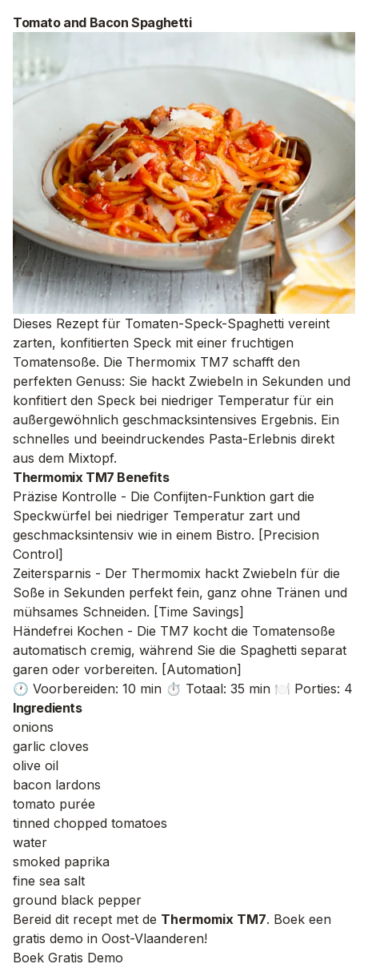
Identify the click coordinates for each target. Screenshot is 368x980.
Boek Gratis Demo (68, 958)
